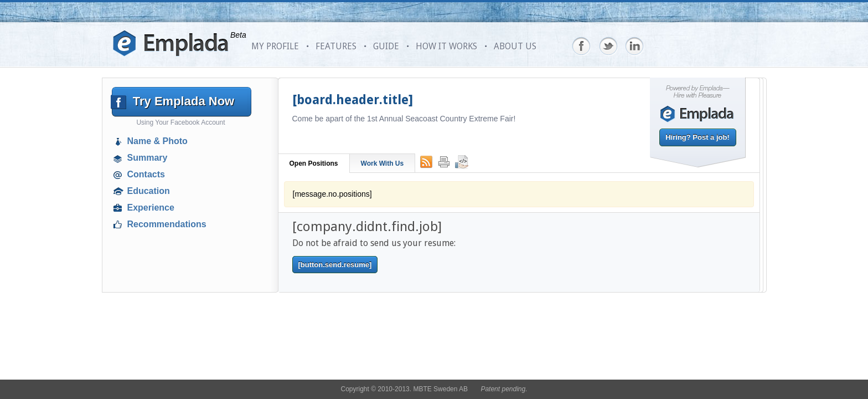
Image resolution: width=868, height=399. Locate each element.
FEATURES (336, 46)
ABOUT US (515, 46)
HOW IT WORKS (446, 46)
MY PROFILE (275, 46)
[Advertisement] (183, 313)
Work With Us (383, 163)
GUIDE (386, 46)
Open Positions (314, 163)
